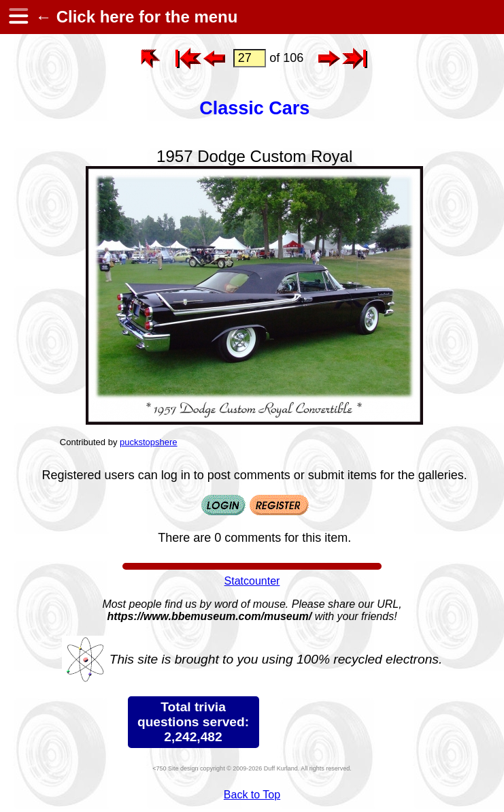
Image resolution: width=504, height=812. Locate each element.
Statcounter (252, 581)
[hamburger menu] (18, 17)
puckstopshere (149, 442)
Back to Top (252, 795)
